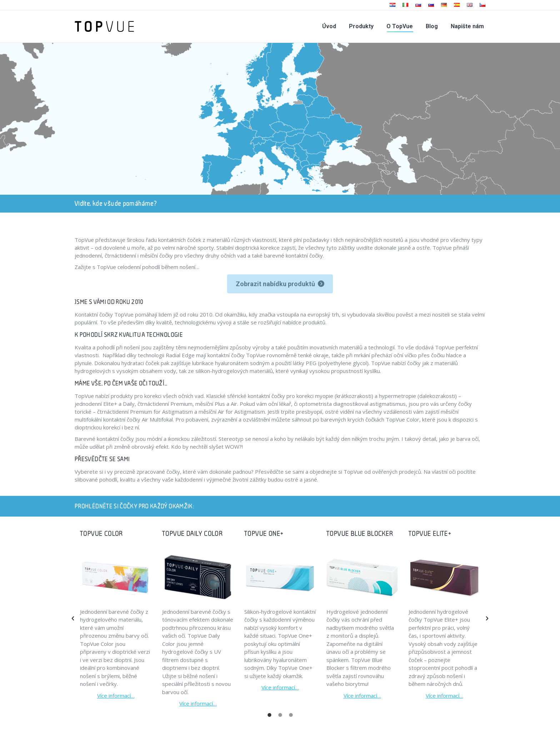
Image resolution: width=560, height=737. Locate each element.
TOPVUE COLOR (102, 533)
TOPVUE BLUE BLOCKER (360, 533)
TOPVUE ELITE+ (430, 533)
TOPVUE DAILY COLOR (192, 533)
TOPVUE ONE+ (264, 533)
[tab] (269, 715)
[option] (116, 614)
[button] (73, 618)
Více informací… (116, 696)
